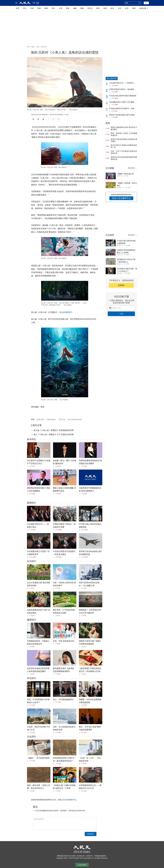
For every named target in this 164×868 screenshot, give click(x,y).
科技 (105, 8)
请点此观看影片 (66, 312)
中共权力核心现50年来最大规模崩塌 (123, 96)
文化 (120, 8)
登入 (146, 3)
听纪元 (90, 8)
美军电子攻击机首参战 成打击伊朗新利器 (123, 115)
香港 (68, 8)
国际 (46, 8)
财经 (98, 8)
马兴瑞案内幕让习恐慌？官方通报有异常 (122, 102)
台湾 (61, 8)
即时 (25, 8)
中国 (32, 8)
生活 (127, 8)
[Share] (28, 466)
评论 (53, 8)
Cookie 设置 (82, 865)
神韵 (134, 8)
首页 (18, 8)
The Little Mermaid (75, 420)
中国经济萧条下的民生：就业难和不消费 (122, 90)
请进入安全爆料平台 (121, 198)
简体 (38, 3)
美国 (39, 8)
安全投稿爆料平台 (70, 800)
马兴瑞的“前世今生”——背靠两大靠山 (122, 83)
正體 (34, 3)
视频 (82, 8)
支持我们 (121, 285)
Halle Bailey (51, 420)
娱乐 (112, 8)
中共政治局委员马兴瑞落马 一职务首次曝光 (122, 109)
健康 (75, 8)
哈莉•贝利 (40, 420)
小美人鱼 (62, 420)
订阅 (121, 314)
